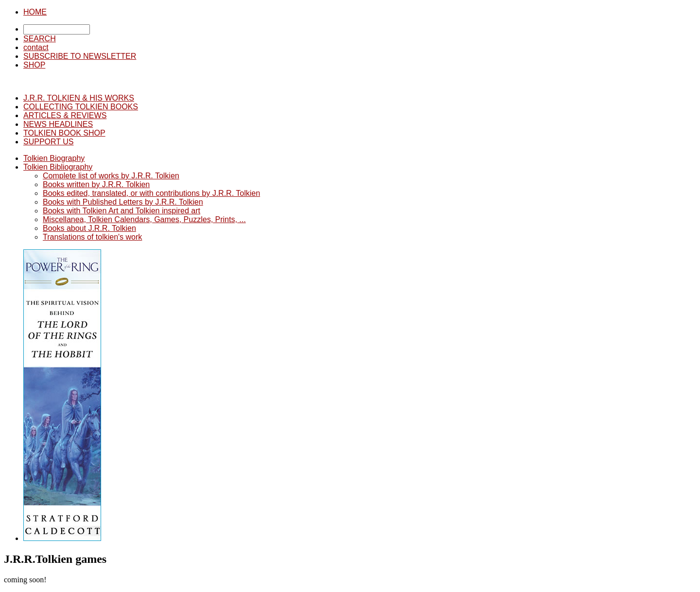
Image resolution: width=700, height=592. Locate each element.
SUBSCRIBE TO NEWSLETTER (80, 56)
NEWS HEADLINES (58, 124)
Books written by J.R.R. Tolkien (96, 184)
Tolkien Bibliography (58, 167)
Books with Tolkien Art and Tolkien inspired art (122, 211)
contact (36, 47)
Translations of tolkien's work (92, 237)
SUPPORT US (48, 142)
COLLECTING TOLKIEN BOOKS (81, 107)
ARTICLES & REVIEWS (65, 115)
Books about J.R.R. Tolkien (89, 228)
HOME (35, 12)
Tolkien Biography (54, 158)
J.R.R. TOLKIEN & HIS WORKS (79, 98)
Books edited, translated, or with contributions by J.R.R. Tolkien (151, 193)
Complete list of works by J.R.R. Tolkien (111, 176)
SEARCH (40, 39)
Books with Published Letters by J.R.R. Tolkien (123, 202)
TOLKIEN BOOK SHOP (64, 133)
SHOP (34, 65)
